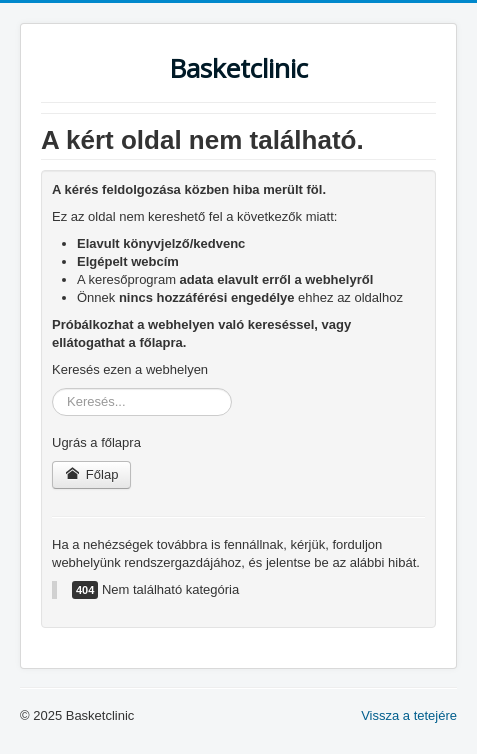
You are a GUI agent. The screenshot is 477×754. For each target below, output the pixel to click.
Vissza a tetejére (409, 715)
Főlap (91, 474)
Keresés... (52, 388)
